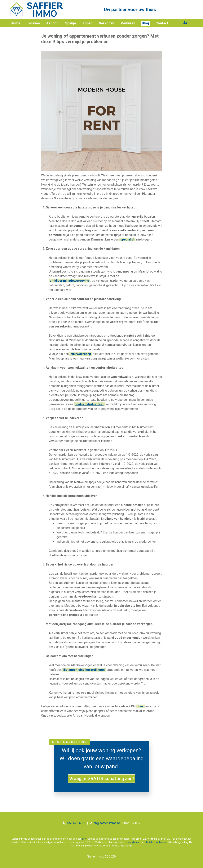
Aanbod (52, 23)
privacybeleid (133, 842)
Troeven (33, 23)
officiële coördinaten (156, 842)
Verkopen (107, 23)
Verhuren (128, 23)
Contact (162, 23)
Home (15, 23)
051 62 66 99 (76, 823)
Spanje (71, 23)
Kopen (87, 23)
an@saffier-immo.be (107, 823)
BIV (84, 839)
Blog (145, 23)
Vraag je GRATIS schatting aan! (101, 779)
